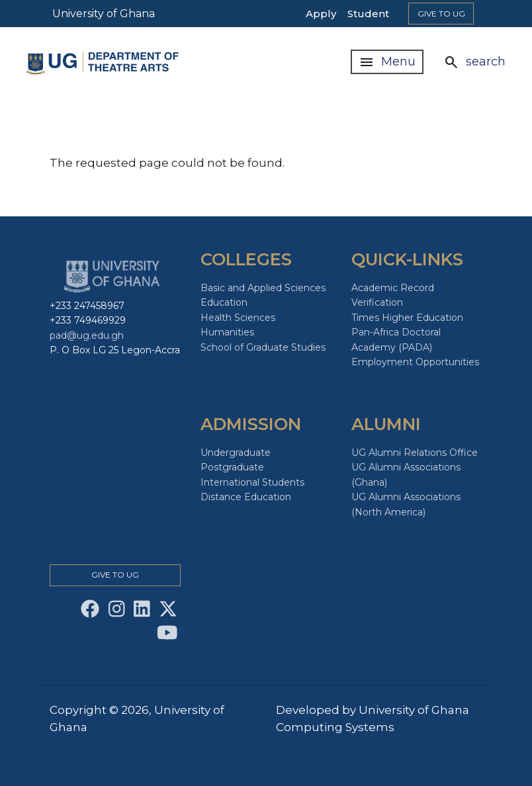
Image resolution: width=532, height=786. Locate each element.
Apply (321, 14)
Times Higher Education (407, 318)
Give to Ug (441, 14)
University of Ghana (104, 14)
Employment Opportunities (415, 362)
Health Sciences (238, 318)
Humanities (227, 332)
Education (224, 302)
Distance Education (246, 497)
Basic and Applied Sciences (263, 288)
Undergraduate (236, 453)
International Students (252, 482)
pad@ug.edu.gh (87, 335)
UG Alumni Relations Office (415, 453)
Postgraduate (232, 467)
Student (368, 14)
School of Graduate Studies (263, 347)
